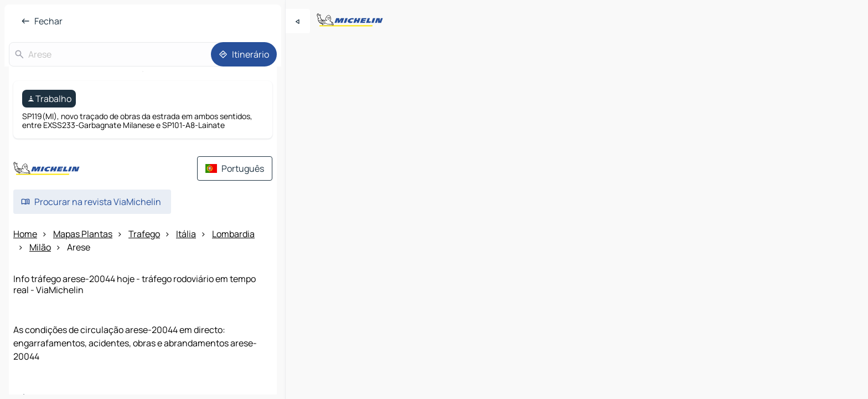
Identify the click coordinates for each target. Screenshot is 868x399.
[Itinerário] (244, 54)
